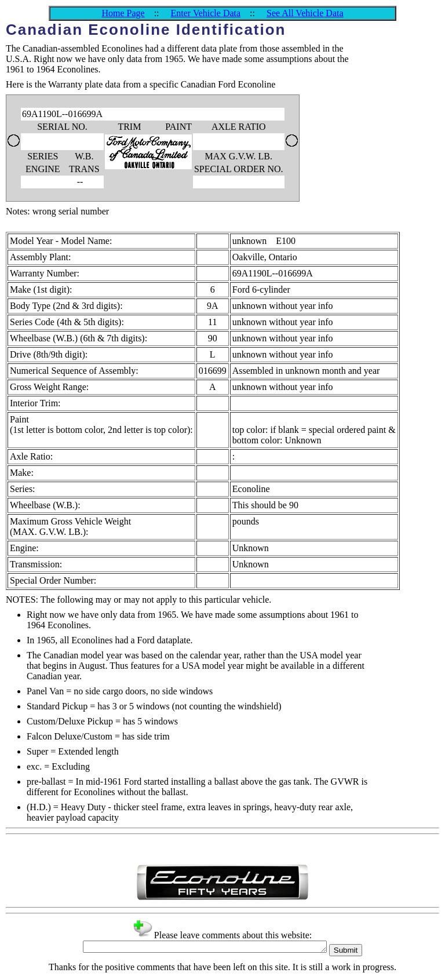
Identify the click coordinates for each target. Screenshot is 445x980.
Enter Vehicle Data (206, 13)
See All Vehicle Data (305, 13)
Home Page (123, 13)
